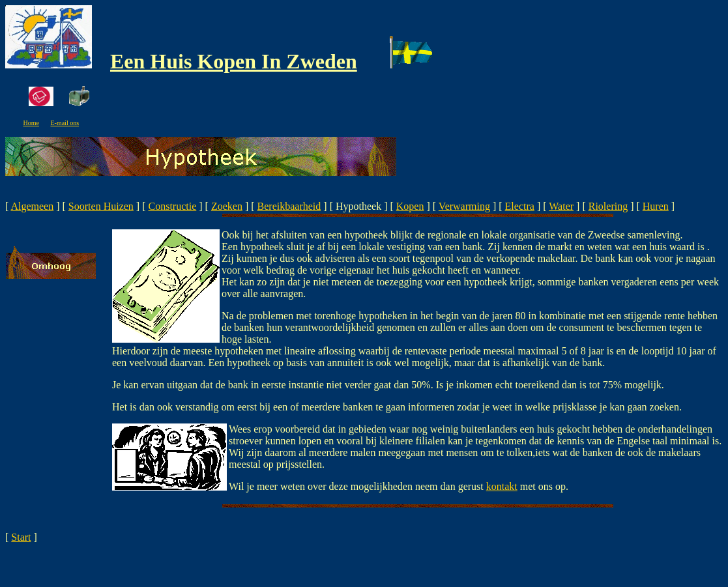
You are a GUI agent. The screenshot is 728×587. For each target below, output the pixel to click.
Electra (520, 206)
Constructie (173, 206)
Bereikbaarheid (289, 206)
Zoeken (227, 206)
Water (561, 206)
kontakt (502, 486)
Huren (656, 206)
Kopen (410, 206)
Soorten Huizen (101, 206)
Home (31, 123)
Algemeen (32, 206)
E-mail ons (65, 123)
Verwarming (464, 206)
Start (21, 537)
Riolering (608, 206)
